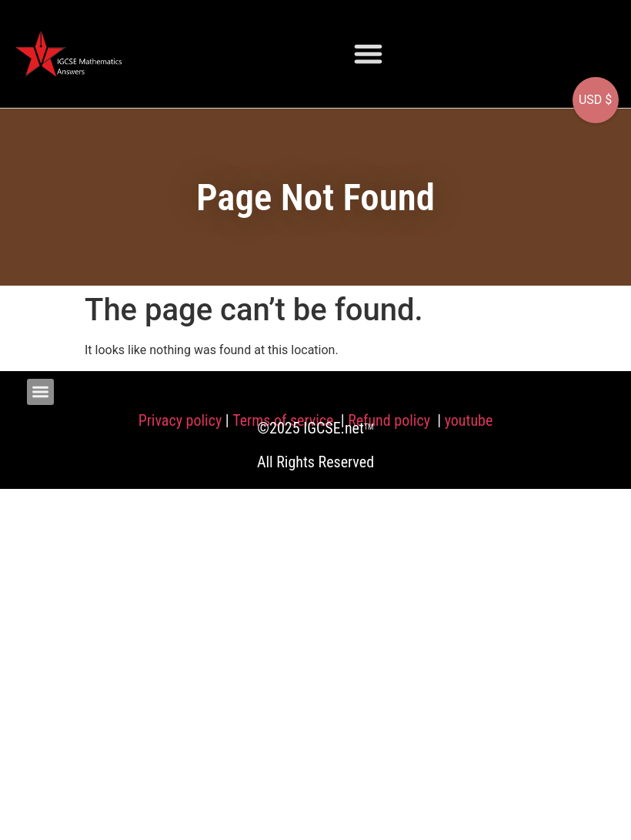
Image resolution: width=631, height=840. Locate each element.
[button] (368, 54)
